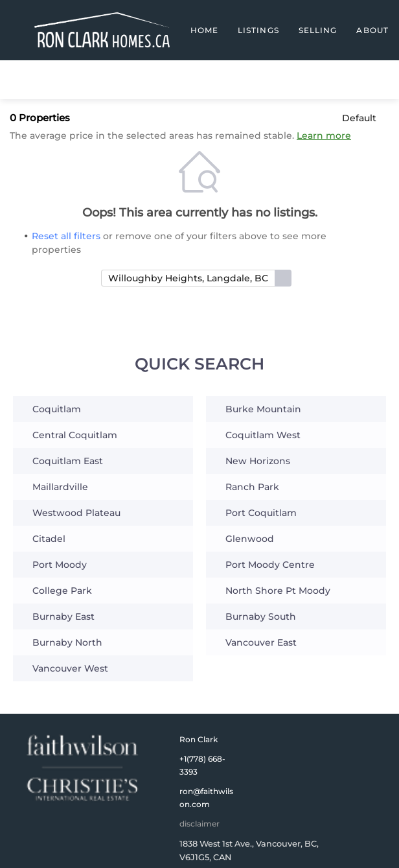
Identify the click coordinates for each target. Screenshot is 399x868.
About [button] (372, 30)
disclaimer (199, 824)
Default (359, 118)
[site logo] (83, 768)
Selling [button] (318, 30)
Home (204, 30)
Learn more (324, 135)
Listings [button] (258, 30)
